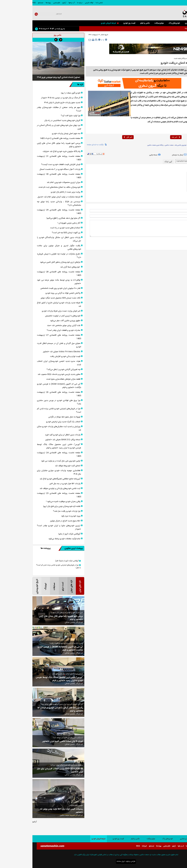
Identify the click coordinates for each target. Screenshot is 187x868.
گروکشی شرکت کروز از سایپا (37, 534)
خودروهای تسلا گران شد (38, 267)
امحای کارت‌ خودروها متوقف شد (35, 466)
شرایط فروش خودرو (77, 23)
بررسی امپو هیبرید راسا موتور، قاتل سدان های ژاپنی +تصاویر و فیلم (27, 145)
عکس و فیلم (112, 23)
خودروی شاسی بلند (148, 145)
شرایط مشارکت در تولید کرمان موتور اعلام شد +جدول (27, 197)
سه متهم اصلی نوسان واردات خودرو (34, 134)
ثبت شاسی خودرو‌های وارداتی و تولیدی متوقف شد (28, 489)
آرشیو (32, 3)
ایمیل (180, 216)
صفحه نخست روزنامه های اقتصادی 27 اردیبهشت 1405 (27, 337)
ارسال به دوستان (147, 155)
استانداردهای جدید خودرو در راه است (33, 228)
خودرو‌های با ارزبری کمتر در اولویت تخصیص (30, 316)
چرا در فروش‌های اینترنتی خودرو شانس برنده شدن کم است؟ (27, 410)
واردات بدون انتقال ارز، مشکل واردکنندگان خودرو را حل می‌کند (27, 239)
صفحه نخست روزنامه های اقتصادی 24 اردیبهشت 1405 (27, 454)
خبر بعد (143, 137)
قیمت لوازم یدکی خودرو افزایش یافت (33, 356)
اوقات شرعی (57, 3)
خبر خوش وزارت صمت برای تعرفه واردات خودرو (29, 311)
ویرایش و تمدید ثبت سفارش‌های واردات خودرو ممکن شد (27, 428)
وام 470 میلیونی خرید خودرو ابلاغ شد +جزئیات (29, 151)
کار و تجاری (157, 23)
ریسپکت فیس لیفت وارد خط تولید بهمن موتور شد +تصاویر (29, 811)
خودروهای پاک (142, 23)
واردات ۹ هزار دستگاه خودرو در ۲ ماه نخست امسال (28, 169)
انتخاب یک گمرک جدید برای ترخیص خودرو (31, 422)
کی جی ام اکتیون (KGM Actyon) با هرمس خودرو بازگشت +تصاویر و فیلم (27, 386)
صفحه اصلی (180, 23)
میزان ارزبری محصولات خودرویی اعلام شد (31, 182)
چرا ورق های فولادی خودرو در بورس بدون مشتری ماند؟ (27, 402)
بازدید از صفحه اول (175, 155)
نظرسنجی (24, 3)
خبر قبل (95, 137)
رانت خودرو (159, 145)
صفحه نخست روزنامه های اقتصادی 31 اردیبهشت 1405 (27, 158)
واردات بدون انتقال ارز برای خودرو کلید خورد (30, 435)
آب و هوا (39, 3)
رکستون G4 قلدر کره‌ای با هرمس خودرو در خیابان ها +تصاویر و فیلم (28, 709)
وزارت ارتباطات (168, 145)
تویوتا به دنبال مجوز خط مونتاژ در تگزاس (32, 417)
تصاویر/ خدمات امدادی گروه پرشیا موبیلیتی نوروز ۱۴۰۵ (26, 77)
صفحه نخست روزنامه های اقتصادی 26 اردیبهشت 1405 (27, 394)
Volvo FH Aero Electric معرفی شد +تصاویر (29, 352)
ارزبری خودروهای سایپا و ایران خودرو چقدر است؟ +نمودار (27, 527)
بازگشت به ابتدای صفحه (63, 144)
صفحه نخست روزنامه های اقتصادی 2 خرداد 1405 (28, 138)
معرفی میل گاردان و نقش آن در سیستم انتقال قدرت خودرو (27, 345)
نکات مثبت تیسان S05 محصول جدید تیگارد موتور (28, 298)
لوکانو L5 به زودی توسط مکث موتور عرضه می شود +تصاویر (27, 282)
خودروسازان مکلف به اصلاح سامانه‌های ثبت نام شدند (27, 187)
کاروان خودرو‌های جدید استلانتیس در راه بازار (30, 121)
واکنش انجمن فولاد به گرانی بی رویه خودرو (31, 293)
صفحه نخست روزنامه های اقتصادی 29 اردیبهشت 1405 (27, 212)
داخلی (171, 40)
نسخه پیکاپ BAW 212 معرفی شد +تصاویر (30, 440)
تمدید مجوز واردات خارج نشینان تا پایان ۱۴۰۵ (30, 103)
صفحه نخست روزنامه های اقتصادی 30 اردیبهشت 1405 (27, 176)
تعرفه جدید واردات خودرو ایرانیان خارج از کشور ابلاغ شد (27, 305)
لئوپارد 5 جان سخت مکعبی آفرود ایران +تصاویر (30, 741)
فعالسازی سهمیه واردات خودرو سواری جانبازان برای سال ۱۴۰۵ (27, 472)
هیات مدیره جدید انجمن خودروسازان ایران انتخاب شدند (27, 363)
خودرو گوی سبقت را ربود (38, 93)
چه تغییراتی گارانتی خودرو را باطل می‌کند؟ (31, 370)
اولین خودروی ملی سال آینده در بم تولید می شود (28, 461)
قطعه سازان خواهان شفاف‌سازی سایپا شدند (31, 379)
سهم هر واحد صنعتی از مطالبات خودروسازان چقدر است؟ (27, 109)
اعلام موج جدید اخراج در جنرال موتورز (33, 521)
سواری (168, 23)
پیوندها (16, 3)
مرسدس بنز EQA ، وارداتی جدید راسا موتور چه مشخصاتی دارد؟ (27, 203)
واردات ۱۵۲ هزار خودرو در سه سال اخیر (32, 484)
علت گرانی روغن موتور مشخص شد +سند (31, 326)
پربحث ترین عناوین (38, 548)
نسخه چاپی (123, 155)
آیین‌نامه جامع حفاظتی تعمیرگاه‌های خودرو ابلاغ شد (28, 479)
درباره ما (47, 3)
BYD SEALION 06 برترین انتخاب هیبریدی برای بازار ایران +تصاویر (28, 770)
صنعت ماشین (170, 93)
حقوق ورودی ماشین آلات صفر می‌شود (33, 321)
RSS (2, 3)
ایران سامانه (88, 861)
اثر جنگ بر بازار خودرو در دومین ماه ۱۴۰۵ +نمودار (28, 98)
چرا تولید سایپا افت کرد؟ (38, 116)
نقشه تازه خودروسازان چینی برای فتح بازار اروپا (29, 506)
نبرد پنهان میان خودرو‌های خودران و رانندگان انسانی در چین (27, 127)
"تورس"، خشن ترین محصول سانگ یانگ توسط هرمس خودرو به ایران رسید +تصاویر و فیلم (27, 446)
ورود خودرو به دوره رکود (38, 516)
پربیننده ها (13, 548)
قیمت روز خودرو (97, 23)
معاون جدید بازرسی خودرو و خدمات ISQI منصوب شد (27, 374)
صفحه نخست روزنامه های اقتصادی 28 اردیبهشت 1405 (27, 274)
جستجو (8, 3)
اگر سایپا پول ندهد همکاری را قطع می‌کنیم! (31, 218)
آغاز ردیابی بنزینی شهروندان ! (37, 223)
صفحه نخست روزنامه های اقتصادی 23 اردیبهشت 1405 (27, 495)
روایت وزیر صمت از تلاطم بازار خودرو (33, 192)
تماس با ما (67, 3)
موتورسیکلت (127, 23)
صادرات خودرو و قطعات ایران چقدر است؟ (31, 330)
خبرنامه (112, 846)
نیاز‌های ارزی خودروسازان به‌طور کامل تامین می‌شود (28, 262)
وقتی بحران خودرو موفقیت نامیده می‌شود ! (31, 502)
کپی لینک (136, 162)
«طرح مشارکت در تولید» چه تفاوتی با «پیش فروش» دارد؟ (27, 256)
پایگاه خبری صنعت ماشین (123, 145)
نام (181, 211)
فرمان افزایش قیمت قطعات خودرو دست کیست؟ (28, 165)
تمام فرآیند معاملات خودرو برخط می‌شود (32, 539)
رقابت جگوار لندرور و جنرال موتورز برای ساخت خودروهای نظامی (27, 247)
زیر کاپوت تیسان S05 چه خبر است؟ (34, 233)
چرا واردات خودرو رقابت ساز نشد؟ (34, 511)
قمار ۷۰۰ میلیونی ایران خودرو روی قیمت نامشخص (28, 288)
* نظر (180, 221)
